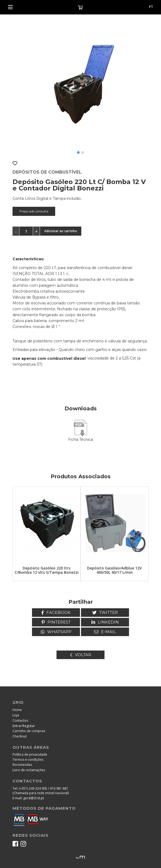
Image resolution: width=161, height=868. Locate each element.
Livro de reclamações (29, 770)
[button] (78, 152)
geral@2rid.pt (34, 798)
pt (151, 7)
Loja (16, 715)
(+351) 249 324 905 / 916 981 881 (43, 788)
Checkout (20, 736)
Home (17, 710)
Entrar (17, 726)
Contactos (20, 720)
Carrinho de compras (29, 731)
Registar (29, 726)
